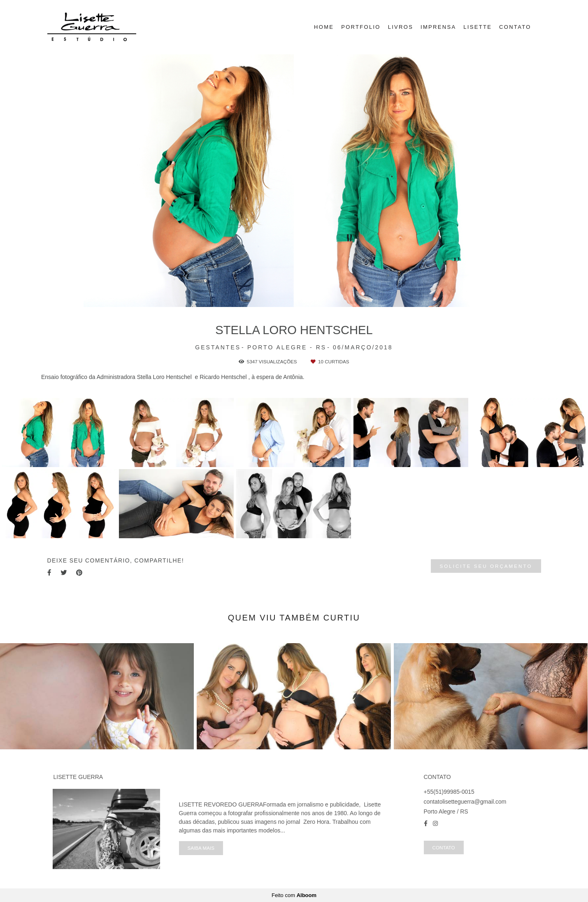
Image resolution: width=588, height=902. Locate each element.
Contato (444, 847)
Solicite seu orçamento (486, 566)
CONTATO (515, 27)
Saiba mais (201, 848)
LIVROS (401, 27)
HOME (324, 27)
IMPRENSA (438, 27)
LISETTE (478, 27)
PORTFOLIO (361, 27)
